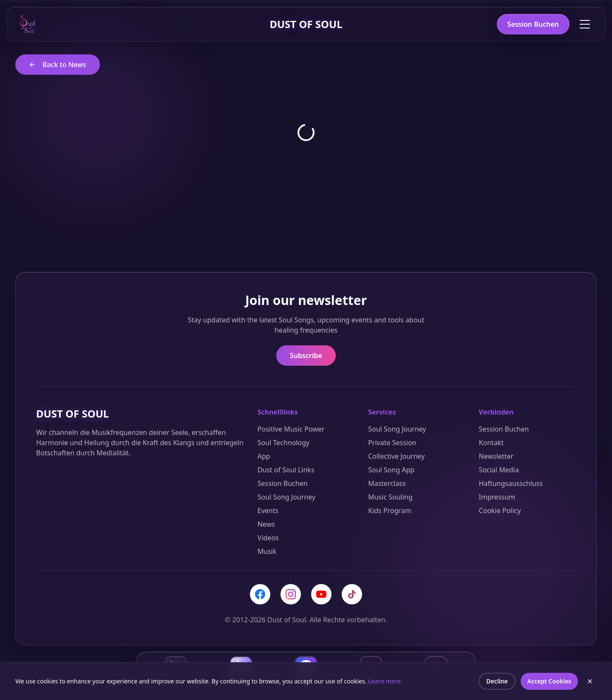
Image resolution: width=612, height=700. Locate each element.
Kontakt (492, 443)
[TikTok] (352, 594)
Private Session (392, 443)
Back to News (58, 65)
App (264, 456)
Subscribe (306, 356)
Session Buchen (533, 24)
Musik (267, 551)
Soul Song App (391, 470)
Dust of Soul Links (286, 470)
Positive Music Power (291, 429)
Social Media (499, 470)
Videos (268, 538)
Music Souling (390, 497)
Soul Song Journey (286, 497)
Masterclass (387, 483)
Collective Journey (396, 456)
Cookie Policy (500, 511)
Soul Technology (283, 443)
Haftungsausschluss (511, 483)
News (266, 524)
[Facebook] (260, 594)
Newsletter (496, 456)
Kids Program (390, 511)
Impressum (497, 497)
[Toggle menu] (585, 24)
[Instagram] (291, 594)
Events (268, 511)
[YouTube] (321, 594)
